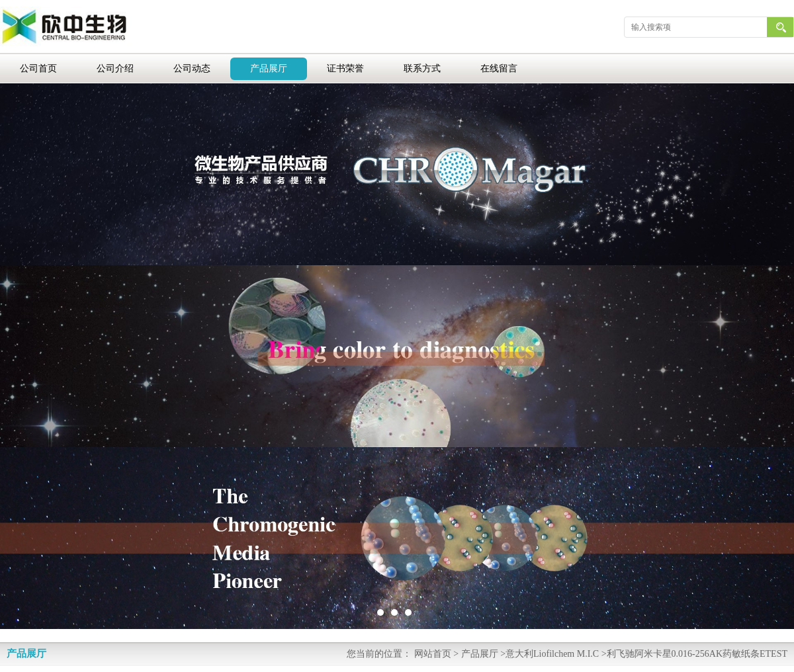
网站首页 (433, 654)
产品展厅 (269, 68)
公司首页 (38, 68)
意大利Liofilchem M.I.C (552, 654)
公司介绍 (115, 68)
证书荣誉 (345, 68)
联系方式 (422, 68)
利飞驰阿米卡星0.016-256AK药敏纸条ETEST (697, 654)
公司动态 (192, 68)
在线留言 (499, 68)
